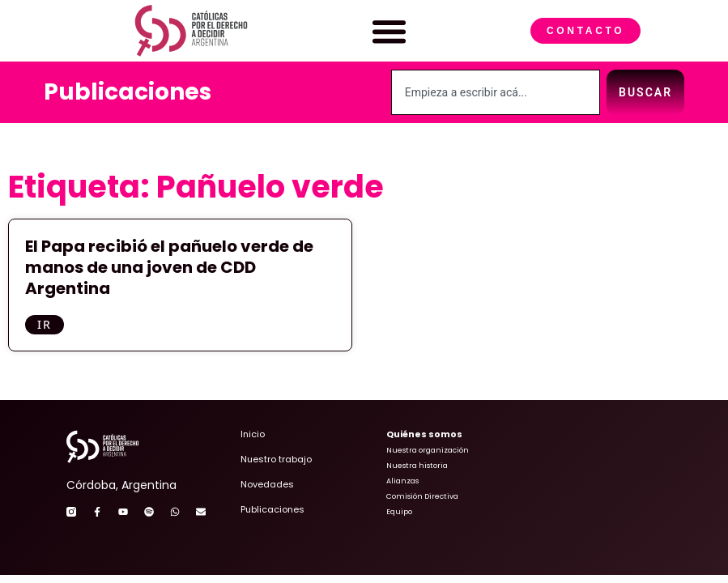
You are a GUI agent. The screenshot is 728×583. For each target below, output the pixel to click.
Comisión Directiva (422, 496)
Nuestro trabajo (276, 459)
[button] (390, 31)
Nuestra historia (417, 466)
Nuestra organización (428, 450)
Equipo (399, 512)
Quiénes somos (424, 434)
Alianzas (402, 481)
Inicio (253, 434)
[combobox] (496, 92)
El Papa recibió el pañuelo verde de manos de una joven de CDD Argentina (169, 267)
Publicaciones (128, 92)
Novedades (267, 484)
